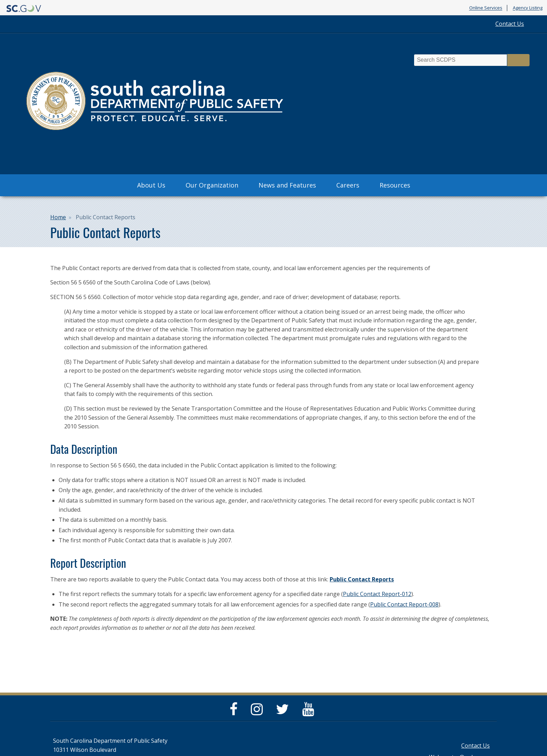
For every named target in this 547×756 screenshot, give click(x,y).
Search (518, 60)
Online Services (486, 8)
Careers (348, 185)
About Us (151, 185)
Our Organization (212, 185)
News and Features (287, 185)
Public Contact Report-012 (377, 594)
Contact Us (510, 24)
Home (58, 217)
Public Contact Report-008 (404, 604)
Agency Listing (528, 8)
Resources (395, 185)
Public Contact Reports (362, 579)
